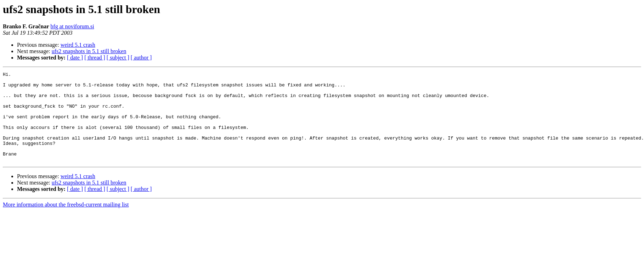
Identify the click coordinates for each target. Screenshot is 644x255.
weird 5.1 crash (78, 45)
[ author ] (141, 58)
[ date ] (75, 58)
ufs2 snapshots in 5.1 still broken (89, 51)
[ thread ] (95, 58)
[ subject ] (118, 58)
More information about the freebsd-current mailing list (66, 223)
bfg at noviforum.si (72, 26)
